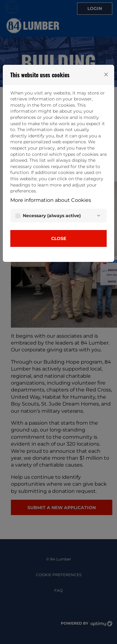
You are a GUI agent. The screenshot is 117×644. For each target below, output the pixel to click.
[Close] (106, 74)
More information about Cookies (51, 200)
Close (59, 238)
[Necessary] (99, 216)
